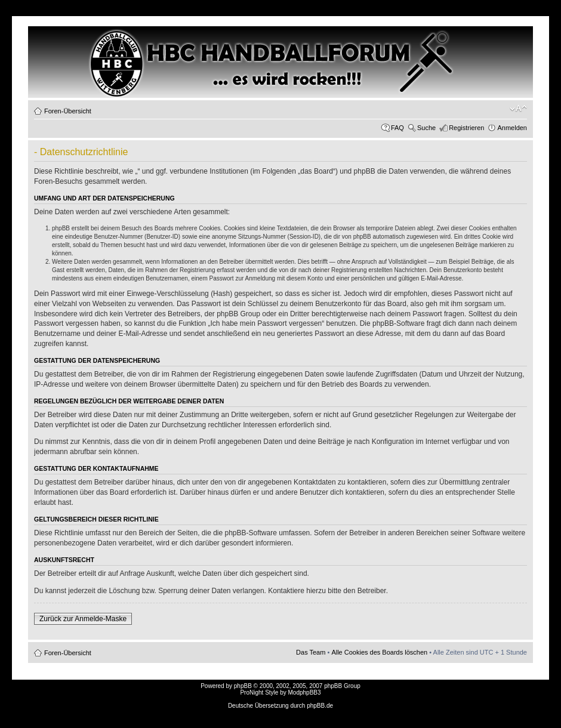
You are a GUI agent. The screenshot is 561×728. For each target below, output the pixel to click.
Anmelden (512, 128)
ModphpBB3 (305, 692)
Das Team (311, 652)
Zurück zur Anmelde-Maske (83, 619)
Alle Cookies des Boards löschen (379, 652)
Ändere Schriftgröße (518, 109)
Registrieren (466, 128)
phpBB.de (320, 706)
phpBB (243, 686)
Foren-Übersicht (68, 111)
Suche (426, 128)
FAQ (397, 128)
